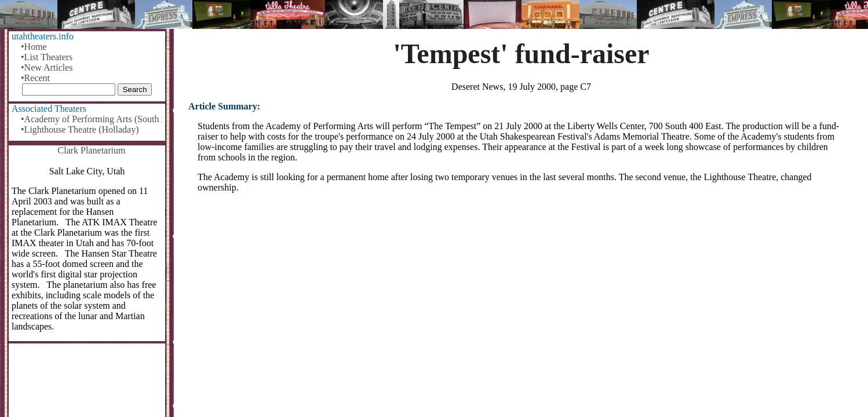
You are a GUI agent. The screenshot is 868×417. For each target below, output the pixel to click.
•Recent (35, 78)
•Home (34, 47)
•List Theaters (47, 57)
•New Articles (47, 67)
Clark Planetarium (92, 150)
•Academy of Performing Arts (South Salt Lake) (92, 119)
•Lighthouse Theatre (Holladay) (80, 129)
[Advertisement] (521, 292)
